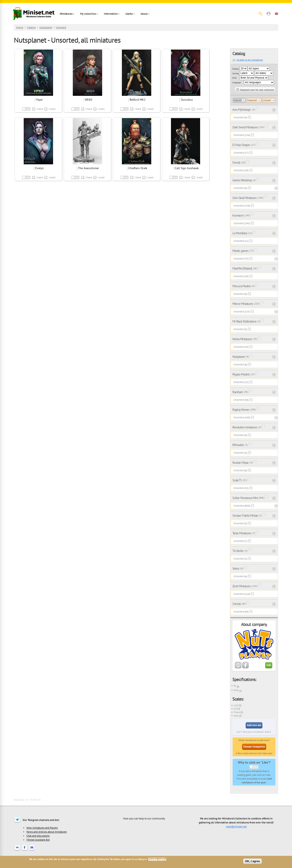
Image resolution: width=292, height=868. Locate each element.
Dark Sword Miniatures (245, 127)
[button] (269, 14)
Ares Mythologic (242, 110)
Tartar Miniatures (242, 533)
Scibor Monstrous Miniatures (245, 498)
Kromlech (238, 215)
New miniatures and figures (42, 828)
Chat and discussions (38, 836)
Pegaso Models (241, 374)
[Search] (261, 14)
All (235, 686)
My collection (88, 14)
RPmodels (238, 445)
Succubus (187, 100)
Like (255, 767)
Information (111, 14)
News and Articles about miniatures (47, 832)
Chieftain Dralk (138, 168)
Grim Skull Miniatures (244, 198)
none (236, 690)
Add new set (254, 725)
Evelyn (40, 168)
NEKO (89, 100)
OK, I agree (252, 861)
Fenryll (236, 163)
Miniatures (66, 14)
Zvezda (237, 604)
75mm (237, 712)
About (144, 14)
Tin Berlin (238, 551)
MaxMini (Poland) (242, 268)
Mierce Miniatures (243, 304)
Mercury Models (242, 286)
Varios (236, 568)
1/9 (235, 709)
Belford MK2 (138, 100)
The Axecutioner (89, 168)
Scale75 (237, 480)
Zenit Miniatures (242, 586)
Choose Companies (254, 747)
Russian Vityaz (241, 463)
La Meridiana (240, 233)
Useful (129, 14)
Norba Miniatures (242, 339)
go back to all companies (250, 60)
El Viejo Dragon (241, 145)
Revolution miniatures (245, 427)
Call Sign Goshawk (187, 168)
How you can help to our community (144, 818)
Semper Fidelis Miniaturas (245, 516)
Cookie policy (157, 859)
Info (269, 665)
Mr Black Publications (244, 321)
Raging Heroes (241, 410)
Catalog (31, 27)
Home (20, 27)
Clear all (237, 100)
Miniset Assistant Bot (38, 840)
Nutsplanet (46, 27)
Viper (39, 100)
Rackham (238, 392)
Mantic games (240, 251)
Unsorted (61, 27)
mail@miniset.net (236, 826)
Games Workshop (242, 180)
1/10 (236, 705)
